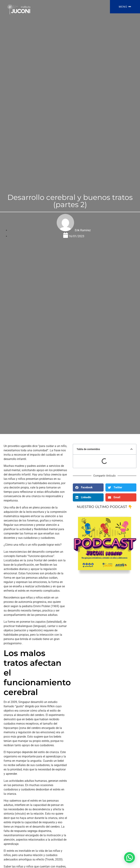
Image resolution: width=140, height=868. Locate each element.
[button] (131, 449)
